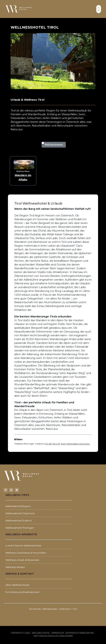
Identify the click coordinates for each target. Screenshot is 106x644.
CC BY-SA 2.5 (52, 444)
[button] (99, 9)
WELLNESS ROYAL (41, 633)
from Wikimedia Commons (75, 444)
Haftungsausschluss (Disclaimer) (53, 636)
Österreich (65, 609)
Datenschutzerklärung (80, 633)
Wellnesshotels (50, 609)
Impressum (58, 633)
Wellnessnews (54, 145)
